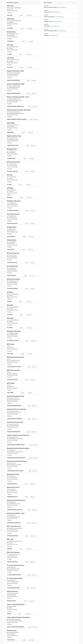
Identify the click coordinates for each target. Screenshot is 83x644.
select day (29, 15)
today (21, 15)
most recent (59, 7)
